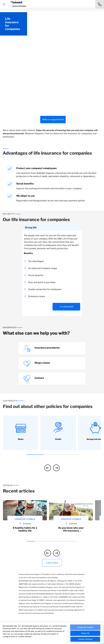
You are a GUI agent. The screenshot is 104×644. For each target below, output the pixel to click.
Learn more (52, 489)
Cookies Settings (85, 639)
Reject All (85, 633)
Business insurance (36, 570)
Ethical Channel (64, 590)
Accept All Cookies (85, 627)
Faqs (81, 567)
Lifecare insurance (36, 574)
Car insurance (17, 583)
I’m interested (66, 233)
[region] (51, 633)
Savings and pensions (37, 578)
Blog (81, 571)
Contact (82, 575)
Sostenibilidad (63, 567)
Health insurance (35, 582)
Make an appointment (53, 46)
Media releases (63, 571)
